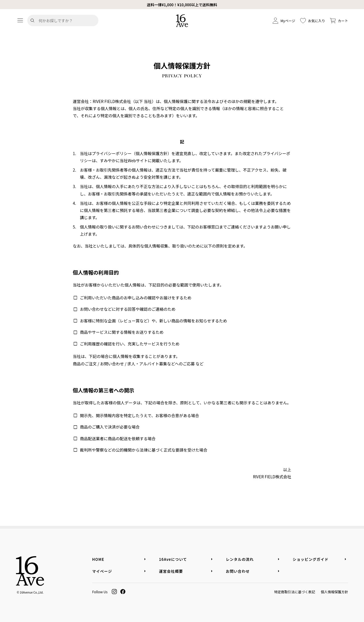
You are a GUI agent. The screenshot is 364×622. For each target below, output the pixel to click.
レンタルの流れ (240, 559)
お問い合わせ (238, 571)
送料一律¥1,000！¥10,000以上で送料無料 (182, 5)
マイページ (102, 571)
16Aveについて (173, 559)
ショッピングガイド (311, 559)
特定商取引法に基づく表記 (295, 592)
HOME (98, 559)
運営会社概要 (171, 571)
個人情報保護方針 (334, 592)
